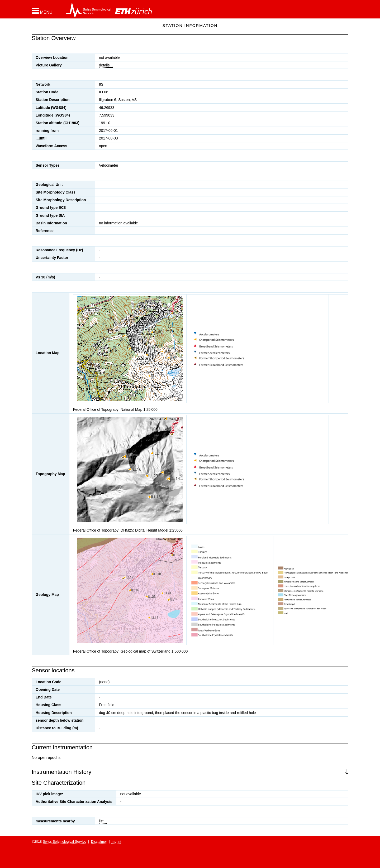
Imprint (116, 842)
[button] (42, 11)
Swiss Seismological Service (65, 842)
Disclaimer (99, 842)
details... (106, 65)
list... (103, 821)
